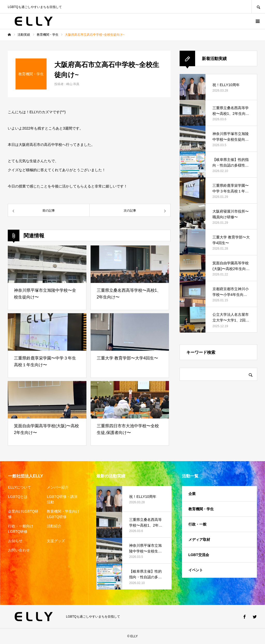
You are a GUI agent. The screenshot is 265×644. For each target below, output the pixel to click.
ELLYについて (20, 487)
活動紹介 (54, 526)
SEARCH (258, 7)
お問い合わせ (19, 550)
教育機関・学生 (201, 509)
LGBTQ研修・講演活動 (62, 499)
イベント (196, 570)
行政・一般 (197, 524)
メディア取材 (199, 540)
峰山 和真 (73, 84)
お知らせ (15, 541)
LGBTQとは (18, 497)
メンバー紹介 (58, 487)
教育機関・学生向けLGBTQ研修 (63, 514)
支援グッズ (56, 541)
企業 (192, 494)
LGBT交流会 (199, 555)
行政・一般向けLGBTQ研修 (21, 529)
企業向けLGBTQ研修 (23, 514)
